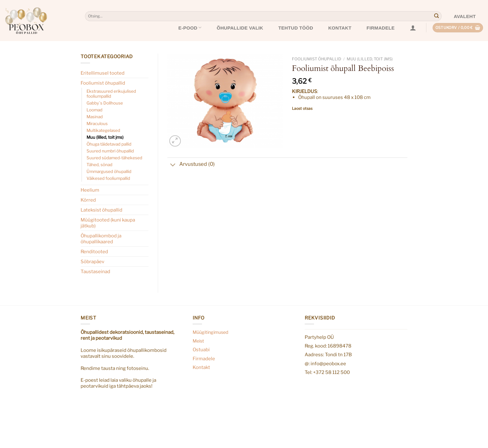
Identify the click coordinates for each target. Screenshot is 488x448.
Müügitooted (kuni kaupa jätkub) (108, 223)
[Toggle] (173, 166)
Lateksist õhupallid (101, 210)
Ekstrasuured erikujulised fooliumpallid (111, 94)
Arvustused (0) (191, 165)
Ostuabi (201, 350)
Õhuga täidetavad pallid (109, 144)
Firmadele (381, 28)
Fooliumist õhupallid (103, 83)
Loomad (94, 110)
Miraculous (97, 124)
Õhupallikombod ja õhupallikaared (101, 239)
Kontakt (340, 28)
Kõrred (88, 200)
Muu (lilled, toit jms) (105, 137)
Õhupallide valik (240, 28)
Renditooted (94, 252)
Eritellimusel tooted (103, 73)
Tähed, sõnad (99, 165)
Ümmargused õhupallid (109, 171)
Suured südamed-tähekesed (114, 158)
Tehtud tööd (296, 28)
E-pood (190, 28)
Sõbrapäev (92, 261)
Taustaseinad (95, 271)
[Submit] (436, 16)
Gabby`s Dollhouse (105, 103)
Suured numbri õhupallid (110, 151)
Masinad (95, 117)
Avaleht (465, 16)
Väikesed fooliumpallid (108, 178)
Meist (198, 341)
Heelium (90, 190)
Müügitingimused (211, 332)
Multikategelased (103, 130)
